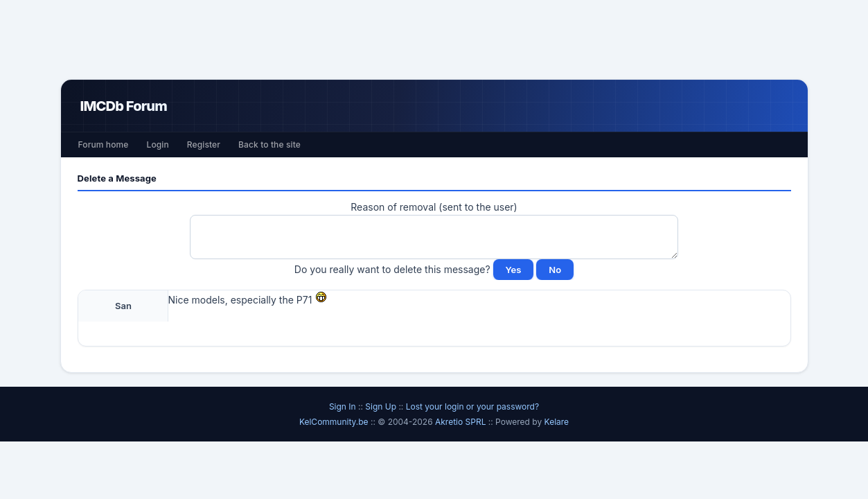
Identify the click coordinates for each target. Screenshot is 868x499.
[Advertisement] (434, 40)
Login (157, 145)
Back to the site (269, 145)
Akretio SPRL (462, 422)
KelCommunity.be (335, 422)
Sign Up (381, 406)
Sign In (343, 406)
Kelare (557, 422)
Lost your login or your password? (472, 406)
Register (204, 145)
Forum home (104, 145)
